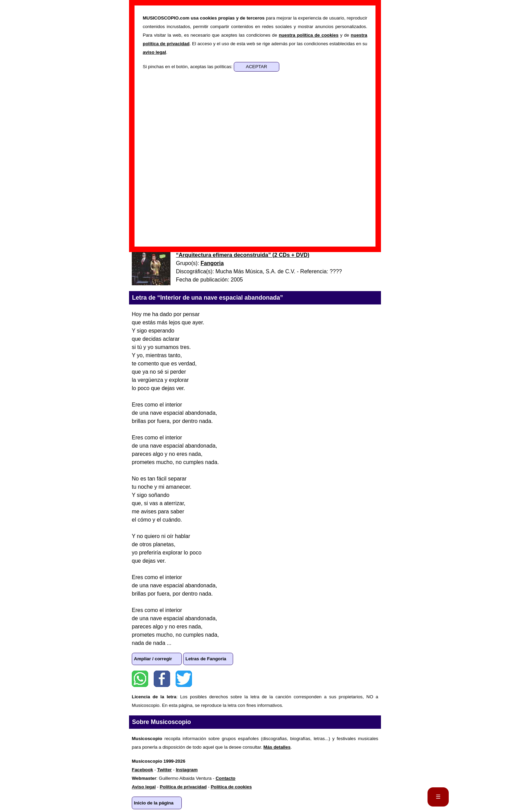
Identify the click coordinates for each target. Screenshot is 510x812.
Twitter (184, 679)
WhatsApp (140, 679)
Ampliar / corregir (153, 659)
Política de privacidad (183, 787)
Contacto (226, 778)
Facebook (162, 679)
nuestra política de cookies (308, 35)
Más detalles (277, 747)
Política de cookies (231, 787)
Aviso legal (144, 787)
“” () (243, 255)
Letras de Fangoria (206, 659)
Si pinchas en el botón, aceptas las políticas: (188, 67)
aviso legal (154, 52)
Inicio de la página (154, 803)
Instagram (187, 770)
